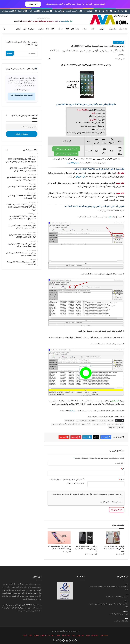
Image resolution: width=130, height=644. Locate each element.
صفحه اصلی (123, 29)
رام (110, 217)
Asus (60, 29)
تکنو (72, 29)
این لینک (72, 411)
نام (123, 469)
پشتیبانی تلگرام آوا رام (73, 163)
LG (48, 29)
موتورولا (31, 29)
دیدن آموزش (33, 4)
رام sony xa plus (70, 421)
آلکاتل (67, 29)
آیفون (25, 29)
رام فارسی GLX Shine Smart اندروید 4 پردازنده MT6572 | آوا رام (86, 549)
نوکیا (77, 29)
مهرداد (126, 601)
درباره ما (23, 11)
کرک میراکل (80, 177)
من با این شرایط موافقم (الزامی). (111, 502)
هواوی (102, 29)
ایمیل (122, 480)
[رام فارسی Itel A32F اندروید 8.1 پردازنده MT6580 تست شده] (59, 538)
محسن (126, 611)
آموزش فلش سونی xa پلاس (106, 421)
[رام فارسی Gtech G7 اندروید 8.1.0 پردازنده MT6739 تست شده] (113, 538)
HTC (53, 29)
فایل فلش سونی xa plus (84, 424)
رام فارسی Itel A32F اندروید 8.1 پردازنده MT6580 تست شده (59, 548)
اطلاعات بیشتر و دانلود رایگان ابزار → (22, 97)
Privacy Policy (57, 494)
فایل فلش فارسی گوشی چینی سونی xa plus (63, 424)
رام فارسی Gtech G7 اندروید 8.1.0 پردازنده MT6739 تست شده (114, 549)
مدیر (127, 584)
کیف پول (59, 11)
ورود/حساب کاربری (74, 11)
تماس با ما (34, 11)
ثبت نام (88, 11)
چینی (85, 29)
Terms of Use (69, 494)
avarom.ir (29, 605)
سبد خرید (47, 11)
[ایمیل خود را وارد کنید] (22, 127)
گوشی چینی (119, 42)
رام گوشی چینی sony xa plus (115, 424)
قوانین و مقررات (9, 11)
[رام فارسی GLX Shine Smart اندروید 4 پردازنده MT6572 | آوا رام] (86, 538)
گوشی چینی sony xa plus (116, 427)
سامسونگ (112, 29)
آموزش (19, 29)
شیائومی (41, 29)
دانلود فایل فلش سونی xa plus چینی (86, 421)
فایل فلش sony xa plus (99, 424)
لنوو (93, 29)
